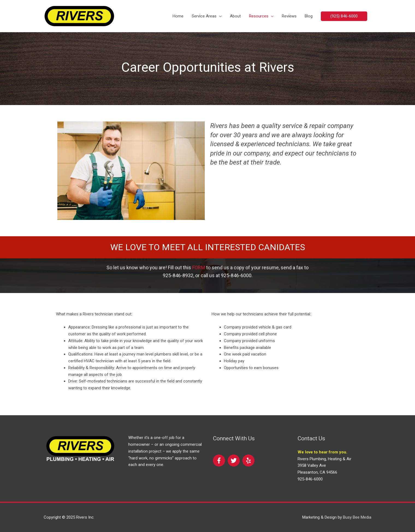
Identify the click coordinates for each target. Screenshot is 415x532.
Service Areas (204, 16)
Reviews (289, 16)
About (235, 16)
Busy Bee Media (357, 517)
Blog (309, 16)
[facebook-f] (220, 461)
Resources (259, 16)
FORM (199, 268)
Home (178, 16)
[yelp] (249, 461)
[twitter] (235, 461)
